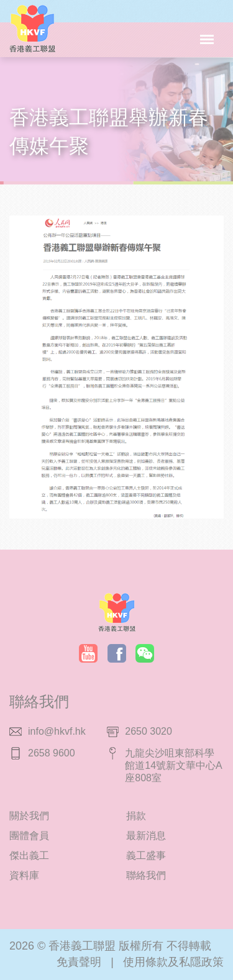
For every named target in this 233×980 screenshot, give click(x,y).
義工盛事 (146, 855)
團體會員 (29, 836)
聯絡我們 (146, 875)
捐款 (136, 816)
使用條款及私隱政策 (173, 962)
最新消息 (146, 836)
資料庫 (24, 875)
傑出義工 (29, 855)
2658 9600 (52, 753)
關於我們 (29, 816)
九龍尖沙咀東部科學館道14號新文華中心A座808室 (173, 765)
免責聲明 (79, 962)
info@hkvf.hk (57, 731)
